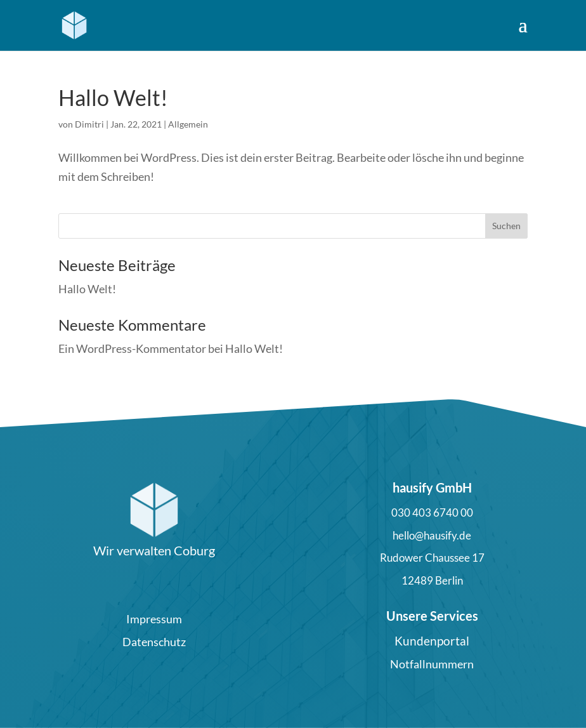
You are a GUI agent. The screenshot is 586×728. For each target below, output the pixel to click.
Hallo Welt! (113, 97)
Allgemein (188, 124)
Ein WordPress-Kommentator (132, 348)
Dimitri (89, 124)
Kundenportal (432, 641)
